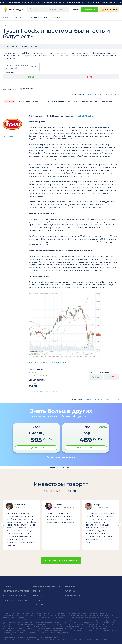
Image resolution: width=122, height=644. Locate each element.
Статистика (69, 591)
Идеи (6, 17)
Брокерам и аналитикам (15, 595)
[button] (3, 525)
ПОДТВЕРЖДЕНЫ (85, 116)
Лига (60, 17)
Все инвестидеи (11, 26)
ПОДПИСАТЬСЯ (36, 448)
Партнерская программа (15, 600)
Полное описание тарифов (61, 457)
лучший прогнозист (95, 94)
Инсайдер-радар (38, 17)
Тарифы (37, 600)
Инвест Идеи (69, 586)
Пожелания (39, 605)
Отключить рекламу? (61, 467)
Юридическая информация (46, 586)
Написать (38, 595)
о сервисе (8, 586)
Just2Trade (9, 89)
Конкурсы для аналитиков (16, 591)
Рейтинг (19, 17)
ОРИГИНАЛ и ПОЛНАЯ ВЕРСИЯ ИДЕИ (47, 363)
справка (37, 591)
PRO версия (111, 10)
